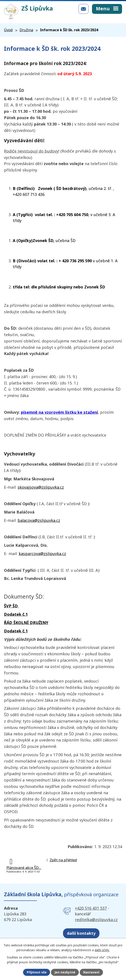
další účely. (102, 950)
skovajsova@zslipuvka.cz (41, 487)
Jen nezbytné (65, 972)
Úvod (8, 30)
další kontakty (81, 933)
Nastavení (91, 972)
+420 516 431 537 (91, 908)
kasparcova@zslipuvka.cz (42, 554)
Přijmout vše (36, 972)
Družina (26, 30)
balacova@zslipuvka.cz (39, 520)
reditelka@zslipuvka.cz (96, 920)
